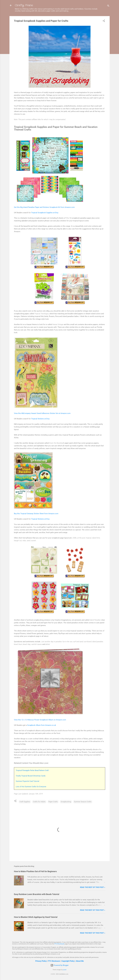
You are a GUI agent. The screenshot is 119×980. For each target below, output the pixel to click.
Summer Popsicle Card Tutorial (27, 781)
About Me (80, 961)
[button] (104, 21)
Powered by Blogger (60, 965)
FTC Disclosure (59, 944)
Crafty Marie (24, 5)
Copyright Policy (68, 961)
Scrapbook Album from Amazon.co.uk (42, 725)
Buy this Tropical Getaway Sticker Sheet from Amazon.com (36, 514)
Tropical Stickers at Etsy (40, 419)
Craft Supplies (25, 802)
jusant (65, 970)
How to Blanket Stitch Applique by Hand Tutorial (36, 917)
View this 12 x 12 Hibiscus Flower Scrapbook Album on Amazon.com (40, 720)
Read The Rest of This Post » (93, 887)
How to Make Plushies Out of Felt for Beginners (35, 871)
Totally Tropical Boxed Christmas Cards (31, 776)
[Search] (108, 6)
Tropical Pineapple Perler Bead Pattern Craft (32, 770)
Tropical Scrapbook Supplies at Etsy (45, 213)
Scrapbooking (66, 802)
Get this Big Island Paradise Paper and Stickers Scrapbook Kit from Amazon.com (44, 207)
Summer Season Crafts (83, 802)
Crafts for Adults (39, 802)
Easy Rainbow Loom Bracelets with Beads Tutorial (37, 894)
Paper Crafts (53, 802)
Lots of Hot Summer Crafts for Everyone (31, 787)
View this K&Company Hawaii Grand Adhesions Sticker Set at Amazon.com (42, 413)
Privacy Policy (41, 961)
